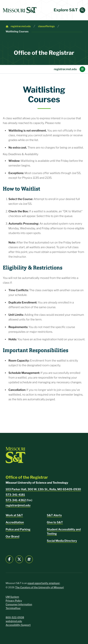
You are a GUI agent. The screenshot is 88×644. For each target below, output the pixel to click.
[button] (82, 10)
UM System (12, 597)
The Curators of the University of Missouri (39, 587)
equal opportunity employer (44, 583)
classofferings (46, 26)
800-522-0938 (15, 617)
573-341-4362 (16, 500)
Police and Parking (18, 529)
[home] (20, 10)
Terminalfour (13, 608)
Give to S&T (55, 522)
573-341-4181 (15, 495)
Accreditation (15, 522)
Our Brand (12, 536)
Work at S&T (14, 515)
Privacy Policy (14, 601)
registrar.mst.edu (21, 26)
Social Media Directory (62, 541)
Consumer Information (19, 604)
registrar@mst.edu (18, 505)
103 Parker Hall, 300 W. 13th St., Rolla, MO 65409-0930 (43, 489)
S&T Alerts (54, 515)
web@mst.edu (14, 621)
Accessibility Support (18, 625)
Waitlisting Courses (17, 32)
